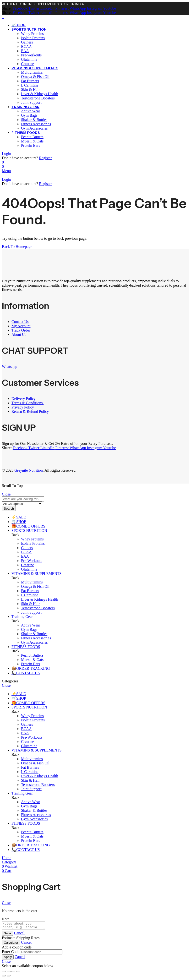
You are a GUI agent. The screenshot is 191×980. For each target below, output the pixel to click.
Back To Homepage (17, 247)
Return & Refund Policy (30, 411)
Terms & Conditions (27, 403)
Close (6, 494)
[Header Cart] (95, 167)
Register (45, 158)
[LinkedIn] (47, 8)
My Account (21, 326)
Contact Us (20, 322)
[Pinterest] (61, 8)
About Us (19, 335)
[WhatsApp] (77, 8)
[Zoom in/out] (4, 973)
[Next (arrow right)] (9, 977)
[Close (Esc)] (18, 973)
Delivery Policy (24, 399)
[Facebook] (20, 8)
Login (6, 154)
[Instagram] (94, 8)
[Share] (13, 973)
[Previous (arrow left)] (4, 977)
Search (9, 509)
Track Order (21, 330)
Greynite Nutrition (29, 470)
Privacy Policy (23, 407)
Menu (6, 171)
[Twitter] (33, 8)
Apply (8, 958)
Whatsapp (10, 367)
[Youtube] (109, 8)
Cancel (19, 934)
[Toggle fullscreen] (9, 973)
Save (7, 935)
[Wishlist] (3, 162)
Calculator (11, 944)
